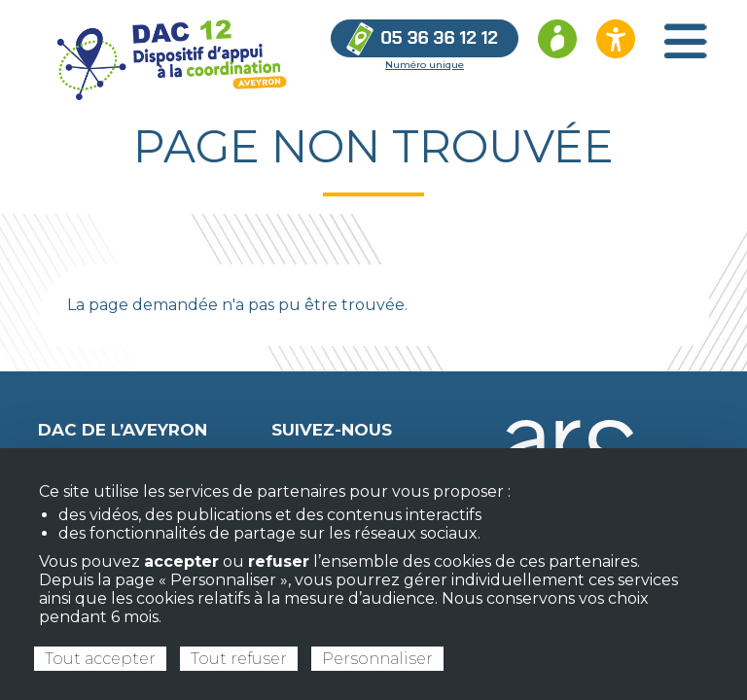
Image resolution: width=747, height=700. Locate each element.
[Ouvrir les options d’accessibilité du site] (616, 39)
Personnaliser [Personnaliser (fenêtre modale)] (377, 659)
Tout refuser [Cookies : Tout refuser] (239, 659)
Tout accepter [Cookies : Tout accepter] (100, 659)
